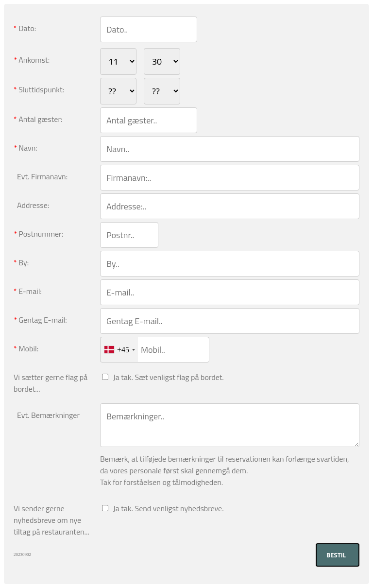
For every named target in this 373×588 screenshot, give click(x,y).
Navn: (25, 148)
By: (21, 262)
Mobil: (26, 348)
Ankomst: (32, 60)
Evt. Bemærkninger (47, 415)
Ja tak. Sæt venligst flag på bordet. (167, 377)
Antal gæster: (38, 119)
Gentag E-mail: (40, 320)
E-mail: (28, 291)
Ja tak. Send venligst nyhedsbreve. (167, 508)
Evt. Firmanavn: (41, 176)
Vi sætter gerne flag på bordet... (51, 383)
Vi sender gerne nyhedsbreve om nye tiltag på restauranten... (51, 520)
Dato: (25, 28)
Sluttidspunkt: (39, 89)
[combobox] (119, 350)
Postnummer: (38, 234)
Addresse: (31, 205)
